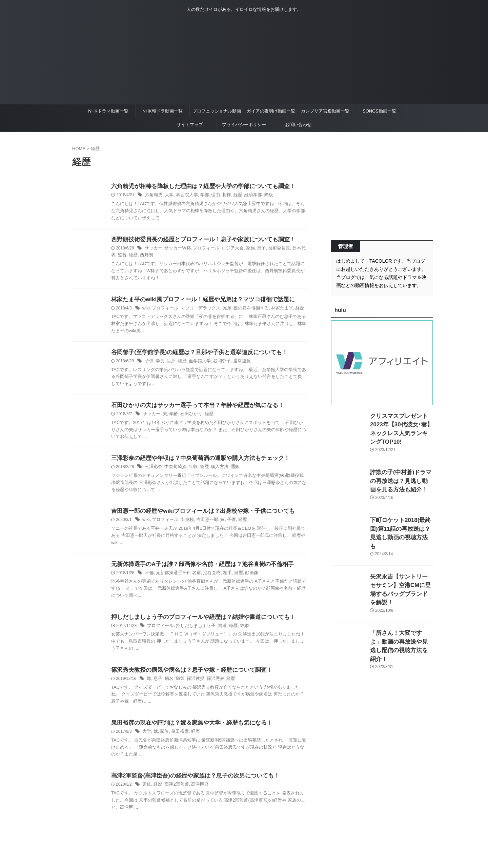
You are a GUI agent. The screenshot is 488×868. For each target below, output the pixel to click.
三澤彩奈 (153, 470)
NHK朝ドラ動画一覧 (162, 111)
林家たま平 (272, 309)
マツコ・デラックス (196, 309)
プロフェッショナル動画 (217, 111)
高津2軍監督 (174, 791)
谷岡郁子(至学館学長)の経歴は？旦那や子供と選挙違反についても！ (194, 354)
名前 (193, 577)
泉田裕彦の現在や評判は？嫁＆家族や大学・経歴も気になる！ (187, 729)
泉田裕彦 (178, 738)
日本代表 (290, 249)
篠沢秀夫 (211, 684)
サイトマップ (190, 125)
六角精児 (153, 196)
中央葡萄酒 (173, 470)
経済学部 (246, 196)
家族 (243, 249)
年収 (190, 470)
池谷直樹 (207, 577)
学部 (201, 196)
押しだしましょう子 (192, 630)
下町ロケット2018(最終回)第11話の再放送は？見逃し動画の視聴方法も (401, 519)
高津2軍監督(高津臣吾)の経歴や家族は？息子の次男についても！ (190, 782)
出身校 (184, 523)
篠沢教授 (192, 684)
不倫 (149, 577)
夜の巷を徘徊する (244, 309)
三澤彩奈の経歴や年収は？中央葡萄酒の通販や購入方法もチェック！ (195, 461)
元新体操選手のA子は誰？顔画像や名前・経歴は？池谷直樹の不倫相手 (197, 568)
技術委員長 (270, 249)
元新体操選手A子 (171, 577)
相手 (222, 577)
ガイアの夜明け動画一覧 (271, 111)
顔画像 (245, 577)
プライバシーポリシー (244, 125)
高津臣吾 (196, 791)
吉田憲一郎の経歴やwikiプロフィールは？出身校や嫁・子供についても (198, 514)
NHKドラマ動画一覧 (108, 111)
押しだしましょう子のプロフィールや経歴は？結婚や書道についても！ (198, 621)
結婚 (238, 630)
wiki (146, 309)
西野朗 (134, 256)
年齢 (171, 417)
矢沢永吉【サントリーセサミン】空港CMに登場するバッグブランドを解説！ (401, 567)
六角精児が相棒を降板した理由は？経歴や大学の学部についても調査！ (198, 187)
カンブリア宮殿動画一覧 (325, 111)
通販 (229, 470)
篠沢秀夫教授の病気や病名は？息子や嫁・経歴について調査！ (187, 675)
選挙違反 (236, 363)
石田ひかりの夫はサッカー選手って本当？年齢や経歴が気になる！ (192, 408)
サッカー (153, 249)
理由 (211, 196)
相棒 (221, 196)
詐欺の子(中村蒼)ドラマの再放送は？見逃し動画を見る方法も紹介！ (401, 471)
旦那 (169, 363)
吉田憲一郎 (203, 523)
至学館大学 (196, 363)
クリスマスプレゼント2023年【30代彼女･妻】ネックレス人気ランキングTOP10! (400, 423)
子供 (149, 363)
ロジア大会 (226, 249)
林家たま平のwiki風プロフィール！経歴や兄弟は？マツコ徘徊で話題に (198, 300)
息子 (253, 249)
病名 (168, 684)
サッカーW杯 (175, 249)
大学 (167, 196)
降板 (261, 196)
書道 (217, 630)
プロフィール (202, 249)
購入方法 (215, 470)
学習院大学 (184, 196)
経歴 (232, 196)
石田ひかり (188, 417)
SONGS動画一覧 (379, 111)
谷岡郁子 (217, 363)
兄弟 (221, 309)
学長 (159, 363)
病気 (178, 684)
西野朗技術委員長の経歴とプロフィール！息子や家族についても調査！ (198, 240)
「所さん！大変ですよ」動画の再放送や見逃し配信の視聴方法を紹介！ (401, 614)
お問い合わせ (298, 125)
